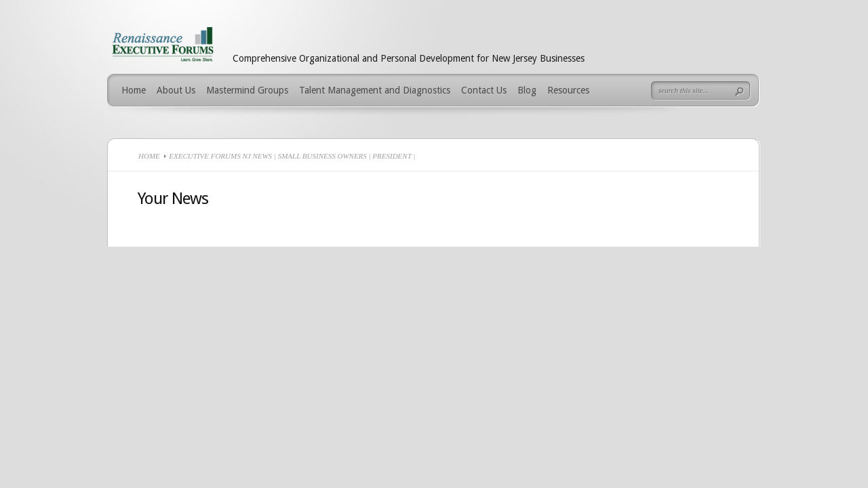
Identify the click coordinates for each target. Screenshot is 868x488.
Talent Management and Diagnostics (375, 90)
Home (134, 90)
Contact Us (484, 90)
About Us (176, 90)
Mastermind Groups (247, 90)
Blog (527, 90)
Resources (568, 90)
